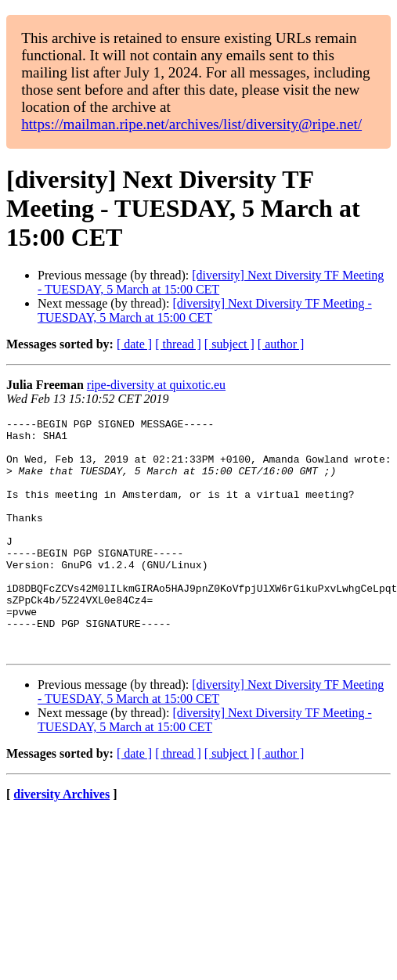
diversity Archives (61, 841)
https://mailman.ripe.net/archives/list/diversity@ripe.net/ (191, 124)
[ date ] (134, 344)
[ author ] (281, 344)
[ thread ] (178, 344)
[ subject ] (229, 344)
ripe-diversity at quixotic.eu (156, 385)
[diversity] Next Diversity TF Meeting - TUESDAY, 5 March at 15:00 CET (211, 282)
